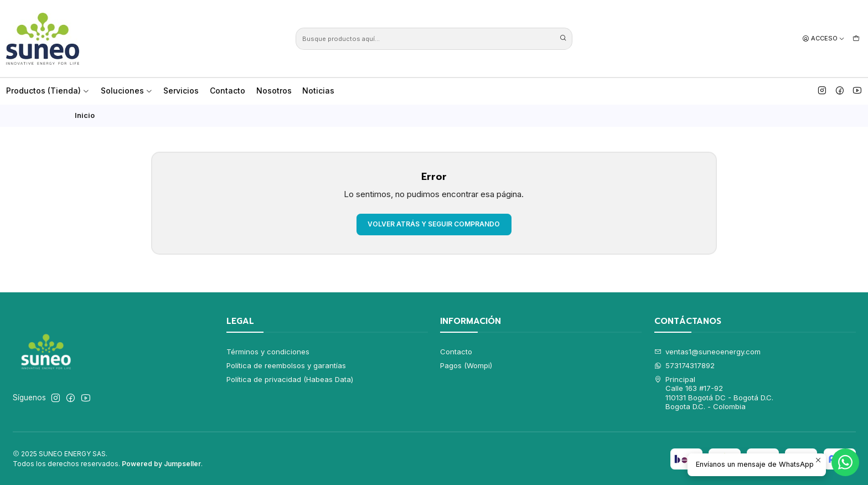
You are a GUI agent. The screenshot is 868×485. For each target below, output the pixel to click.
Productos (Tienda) (48, 91)
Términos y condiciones (268, 352)
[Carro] (856, 38)
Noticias (318, 91)
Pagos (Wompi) (466, 365)
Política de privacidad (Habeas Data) (290, 379)
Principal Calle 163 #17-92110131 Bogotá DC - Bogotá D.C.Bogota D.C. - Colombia (714, 393)
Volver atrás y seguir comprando (434, 224)
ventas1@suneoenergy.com (708, 352)
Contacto (228, 91)
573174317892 (685, 365)
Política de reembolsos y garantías (286, 365)
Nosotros (274, 91)
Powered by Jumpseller (161, 464)
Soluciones (127, 91)
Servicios (181, 91)
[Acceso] (824, 38)
